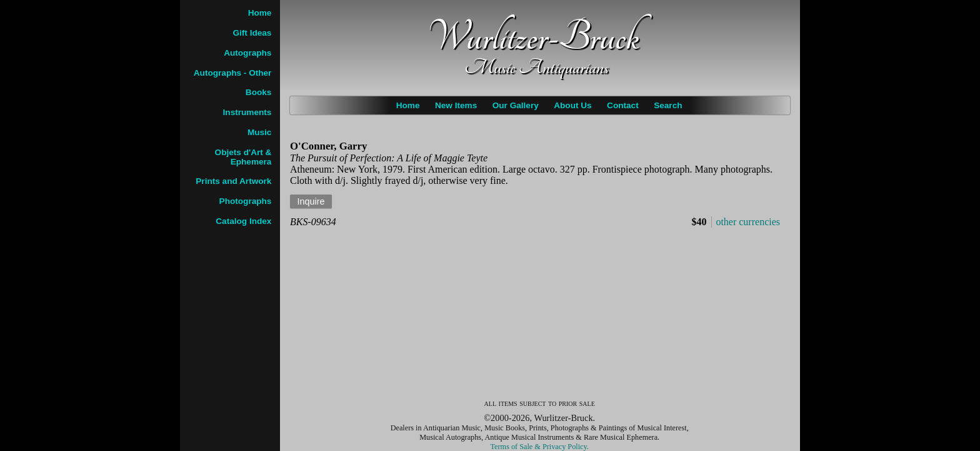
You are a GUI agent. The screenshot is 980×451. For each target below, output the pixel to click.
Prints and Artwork (233, 181)
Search (668, 105)
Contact (623, 105)
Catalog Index (243, 221)
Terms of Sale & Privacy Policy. (540, 447)
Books (259, 92)
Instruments (247, 112)
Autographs (247, 53)
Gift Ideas (252, 33)
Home (408, 105)
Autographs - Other (233, 73)
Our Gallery (516, 105)
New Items (456, 105)
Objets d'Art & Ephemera (243, 157)
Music (260, 132)
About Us (572, 105)
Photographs (246, 201)
